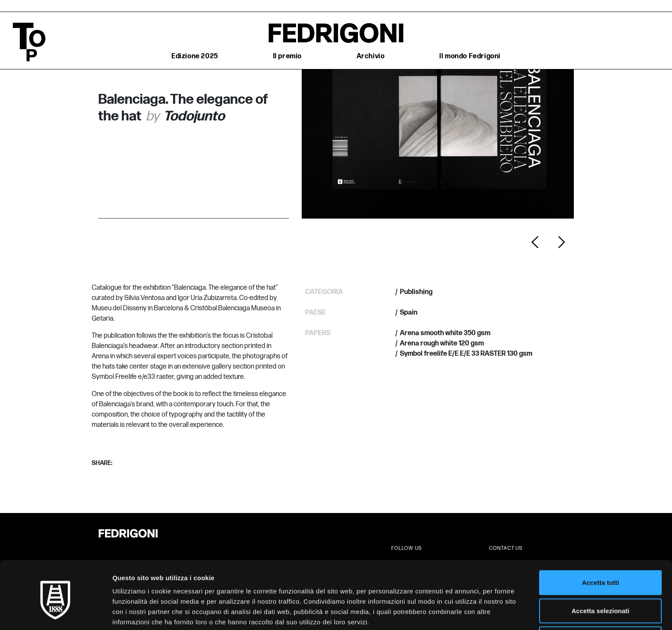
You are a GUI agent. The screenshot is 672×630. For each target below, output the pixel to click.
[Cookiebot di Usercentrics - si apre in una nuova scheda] (55, 613)
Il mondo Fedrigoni (470, 56)
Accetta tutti (601, 546)
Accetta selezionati (600, 574)
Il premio (287, 56)
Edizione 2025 (195, 56)
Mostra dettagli (451, 613)
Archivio (371, 56)
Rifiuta (601, 602)
